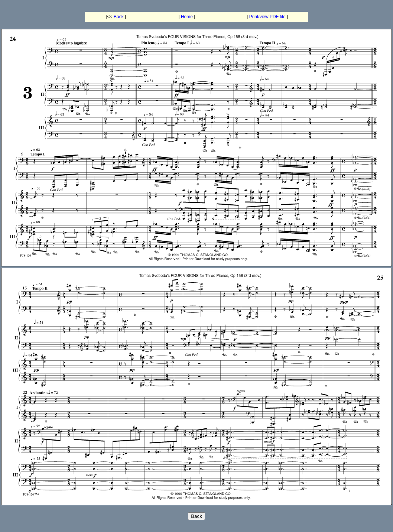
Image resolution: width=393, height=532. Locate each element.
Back (119, 17)
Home (187, 17)
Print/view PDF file (267, 17)
